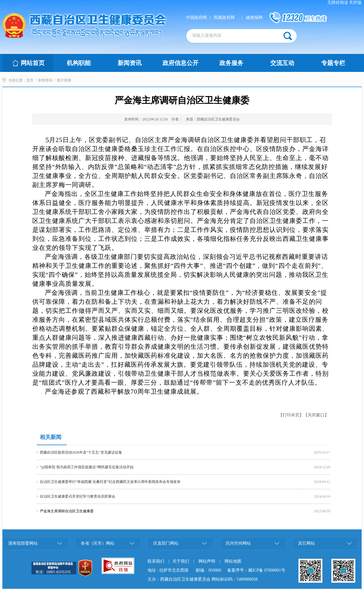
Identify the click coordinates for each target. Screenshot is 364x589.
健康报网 (254, 18)
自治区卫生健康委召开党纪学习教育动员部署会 (78, 496)
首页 (30, 80)
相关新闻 (51, 437)
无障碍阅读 (338, 3)
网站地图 (233, 561)
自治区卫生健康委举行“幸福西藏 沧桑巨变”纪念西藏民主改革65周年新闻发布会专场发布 (110, 482)
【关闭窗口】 (316, 415)
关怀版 (355, 3)
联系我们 (156, 561)
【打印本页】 (291, 415)
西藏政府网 (224, 18)
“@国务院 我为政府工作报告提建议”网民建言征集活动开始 (87, 467)
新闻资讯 (45, 80)
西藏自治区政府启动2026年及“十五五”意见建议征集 (81, 452)
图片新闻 (64, 80)
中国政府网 (196, 18)
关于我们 (181, 561)
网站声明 (207, 561)
